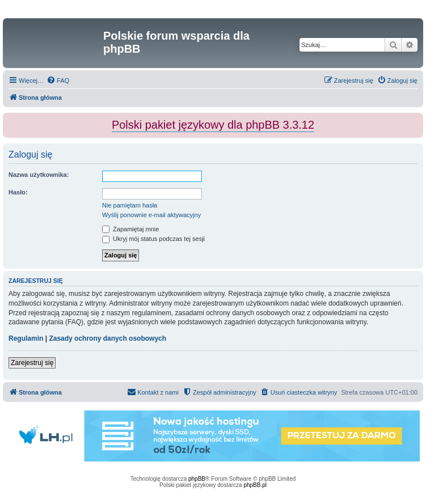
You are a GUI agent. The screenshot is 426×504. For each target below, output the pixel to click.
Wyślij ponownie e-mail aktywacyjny (151, 215)
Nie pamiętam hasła (130, 205)
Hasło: (18, 192)
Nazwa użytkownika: (39, 175)
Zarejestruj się (32, 363)
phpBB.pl (255, 485)
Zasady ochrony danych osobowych (107, 338)
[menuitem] (58, 81)
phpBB (197, 479)
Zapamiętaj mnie (130, 229)
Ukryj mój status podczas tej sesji (153, 239)
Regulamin (26, 338)
